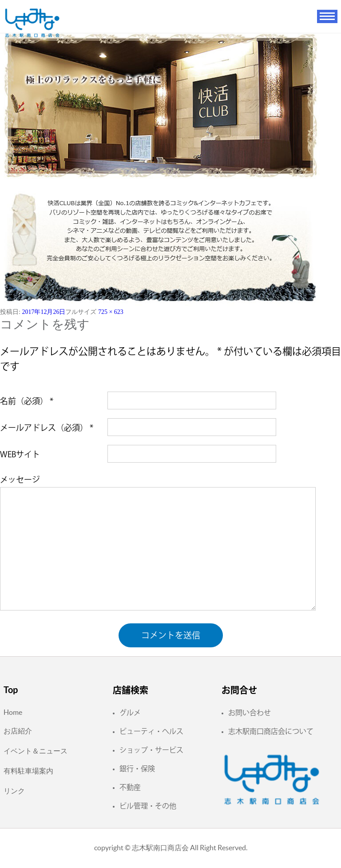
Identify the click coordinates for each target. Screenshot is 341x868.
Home (13, 712)
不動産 (130, 787)
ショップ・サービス (151, 750)
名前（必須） (27, 401)
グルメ (130, 713)
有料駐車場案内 (28, 771)
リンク (14, 791)
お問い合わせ (250, 713)
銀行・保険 (137, 769)
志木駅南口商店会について (271, 731)
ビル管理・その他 (148, 806)
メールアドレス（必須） (47, 428)
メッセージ (20, 480)
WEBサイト (20, 454)
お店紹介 (18, 731)
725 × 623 (111, 312)
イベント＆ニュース (36, 751)
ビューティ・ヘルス (151, 731)
